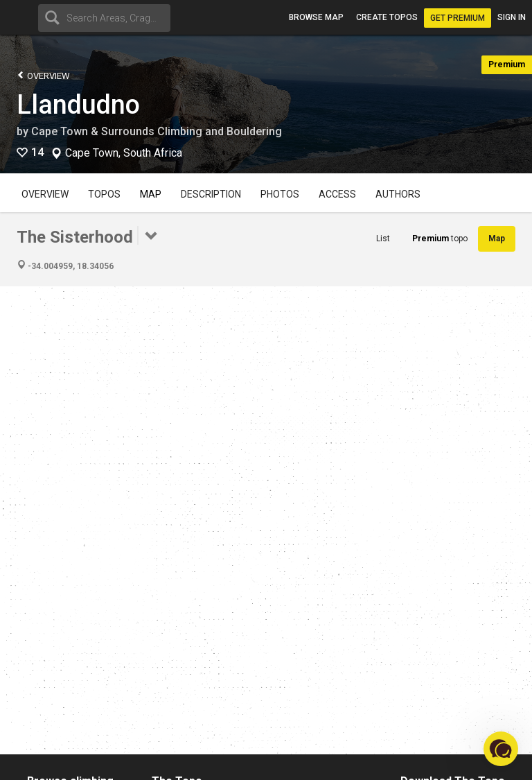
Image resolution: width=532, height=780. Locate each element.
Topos (104, 194)
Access (337, 194)
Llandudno (78, 105)
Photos (280, 194)
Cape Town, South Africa (124, 153)
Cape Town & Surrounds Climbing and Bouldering (157, 131)
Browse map (316, 17)
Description (211, 194)
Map (151, 194)
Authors (398, 194)
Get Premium (458, 18)
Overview (43, 75)
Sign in (512, 17)
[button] (501, 749)
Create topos (387, 17)
